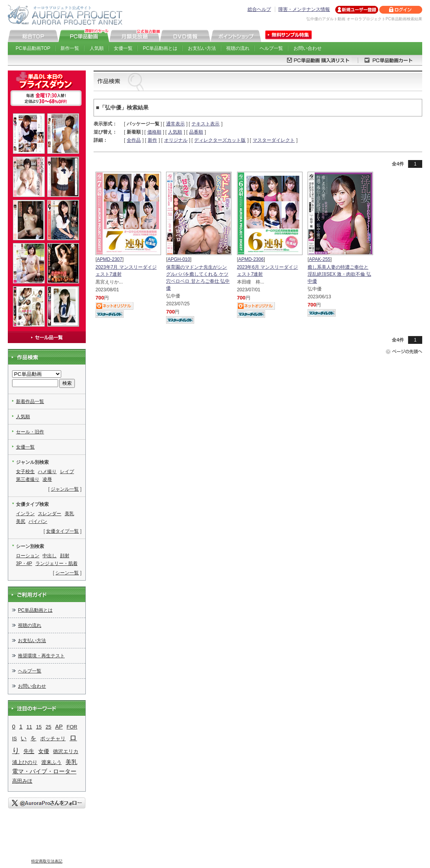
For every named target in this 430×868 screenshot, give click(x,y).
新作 (152, 140)
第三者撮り (28, 479)
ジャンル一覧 (65, 489)
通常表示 (175, 124)
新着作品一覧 (30, 401)
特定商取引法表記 (47, 861)
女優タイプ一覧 (62, 531)
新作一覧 (70, 48)
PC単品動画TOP (33, 48)
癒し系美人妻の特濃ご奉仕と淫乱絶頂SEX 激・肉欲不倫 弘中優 (339, 274)
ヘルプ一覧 (271, 48)
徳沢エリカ (66, 751)
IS (14, 739)
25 (49, 727)
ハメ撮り (47, 472)
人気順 (97, 48)
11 (29, 727)
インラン (25, 514)
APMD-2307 (109, 259)
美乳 (69, 514)
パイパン (38, 521)
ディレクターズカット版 (220, 140)
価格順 (154, 132)
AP (59, 727)
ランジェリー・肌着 (57, 563)
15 (39, 727)
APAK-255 (319, 259)
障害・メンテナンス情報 (304, 9)
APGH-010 (179, 259)
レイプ (67, 472)
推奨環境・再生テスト (41, 656)
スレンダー (50, 514)
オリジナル (176, 140)
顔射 (65, 556)
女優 (44, 751)
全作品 (134, 140)
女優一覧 (123, 48)
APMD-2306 (251, 259)
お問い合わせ (308, 48)
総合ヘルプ (259, 9)
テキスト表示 (205, 124)
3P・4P (24, 563)
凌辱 (47, 479)
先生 (29, 751)
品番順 (196, 132)
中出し (50, 556)
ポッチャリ (53, 739)
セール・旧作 (30, 432)
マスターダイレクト (274, 140)
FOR (72, 727)
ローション (28, 556)
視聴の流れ (238, 48)
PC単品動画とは (160, 48)
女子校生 (25, 472)
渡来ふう (51, 762)
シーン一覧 (67, 573)
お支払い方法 (202, 48)
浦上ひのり (25, 762)
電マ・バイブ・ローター (44, 771)
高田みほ (22, 781)
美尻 (21, 521)
